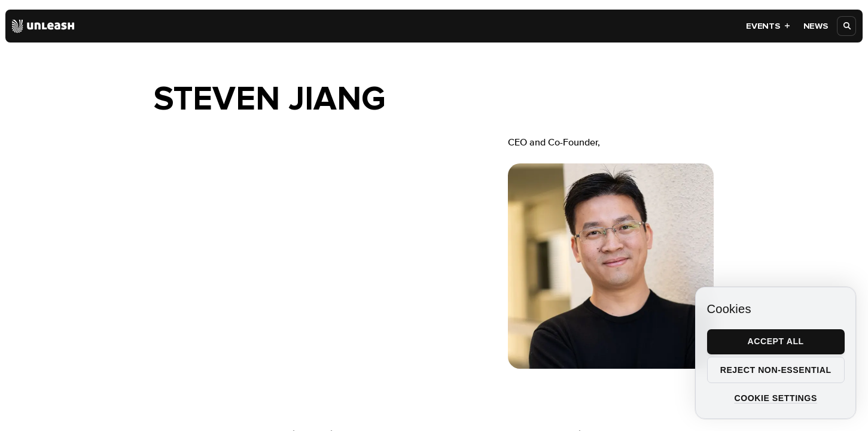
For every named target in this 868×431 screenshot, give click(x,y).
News (816, 26)
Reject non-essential (776, 370)
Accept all (775, 341)
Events (768, 26)
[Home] (43, 26)
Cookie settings (775, 398)
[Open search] (847, 26)
